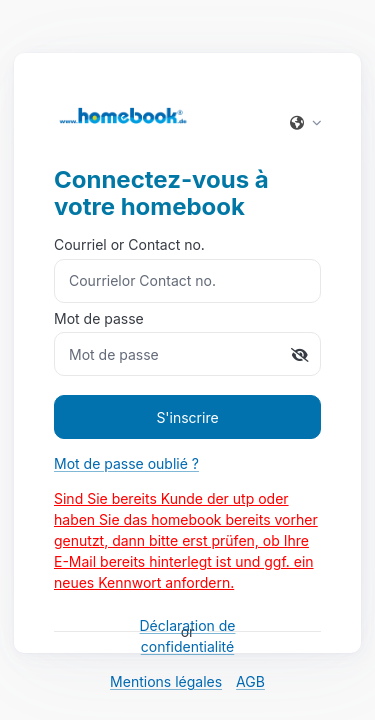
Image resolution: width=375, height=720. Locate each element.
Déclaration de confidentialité (188, 636)
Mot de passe (187, 343)
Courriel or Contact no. (187, 269)
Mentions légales (166, 681)
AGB (250, 681)
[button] (299, 123)
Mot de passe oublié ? (126, 463)
